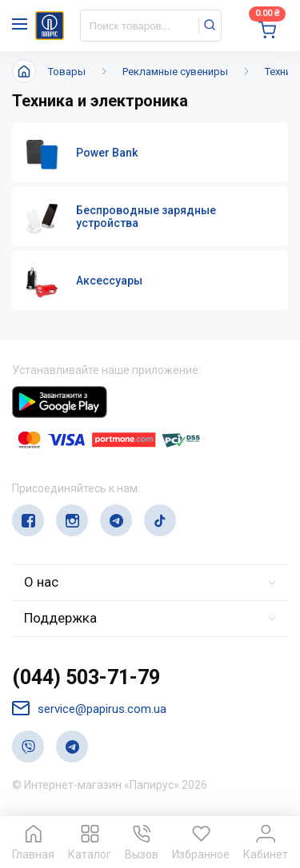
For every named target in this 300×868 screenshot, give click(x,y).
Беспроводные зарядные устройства (146, 217)
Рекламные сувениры (175, 72)
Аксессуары (109, 281)
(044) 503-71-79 (86, 677)
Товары (67, 72)
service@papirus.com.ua (89, 709)
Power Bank (107, 153)
